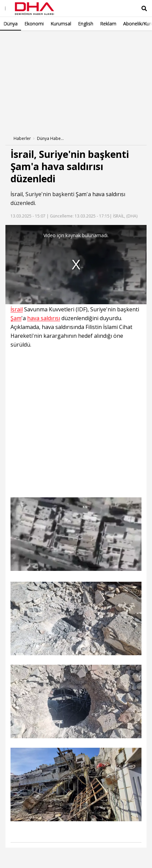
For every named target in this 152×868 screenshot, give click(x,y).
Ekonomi (34, 24)
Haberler (22, 138)
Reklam (108, 24)
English (86, 24)
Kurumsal (61, 24)
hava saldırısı (109, 194)
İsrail (17, 194)
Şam (81, 194)
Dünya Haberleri (51, 138)
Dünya (11, 24)
